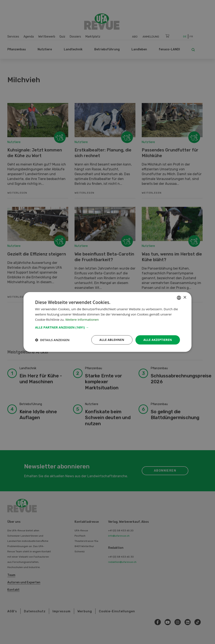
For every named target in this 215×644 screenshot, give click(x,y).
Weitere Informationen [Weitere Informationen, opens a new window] (82, 319)
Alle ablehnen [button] (112, 340)
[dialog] (107, 322)
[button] (107, 327)
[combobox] (179, 298)
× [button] (185, 298)
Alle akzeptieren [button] (158, 340)
